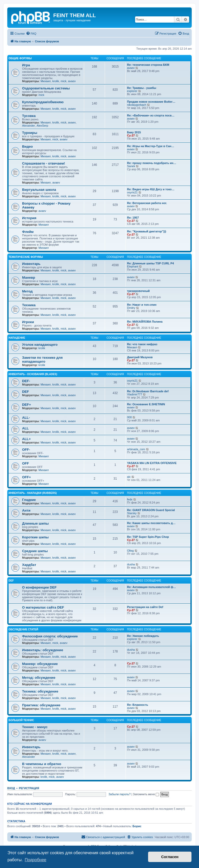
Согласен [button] (170, 857)
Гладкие (29, 500)
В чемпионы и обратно (42, 764)
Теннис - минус (35, 727)
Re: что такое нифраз (142, 344)
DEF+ (26, 405)
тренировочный (138, 291)
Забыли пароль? (120, 794)
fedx (130, 499)
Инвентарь (31, 264)
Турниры (30, 133)
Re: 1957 (133, 218)
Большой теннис (21, 720)
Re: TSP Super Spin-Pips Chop (148, 537)
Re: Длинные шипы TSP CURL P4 (150, 263)
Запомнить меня (146, 794)
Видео (27, 146)
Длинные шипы (35, 523)
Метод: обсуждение (39, 678)
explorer (132, 91)
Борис (137, 826)
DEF (25, 392)
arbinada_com (136, 449)
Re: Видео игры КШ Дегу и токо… (151, 189)
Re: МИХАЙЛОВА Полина (145, 322)
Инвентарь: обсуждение (43, 650)
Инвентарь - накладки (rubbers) (33, 493)
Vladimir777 (135, 394)
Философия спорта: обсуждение (50, 636)
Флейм (28, 232)
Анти (26, 510)
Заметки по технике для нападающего (42, 360)
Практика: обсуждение (41, 705)
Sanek (131, 166)
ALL (25, 428)
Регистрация (29, 788)
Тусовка (29, 116)
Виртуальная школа (39, 190)
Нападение (17, 338)
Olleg (130, 551)
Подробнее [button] (35, 860)
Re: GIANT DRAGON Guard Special (151, 510)
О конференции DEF (39, 587)
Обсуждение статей (23, 629)
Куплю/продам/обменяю (43, 102)
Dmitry (131, 308)
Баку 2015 (134, 132)
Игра (26, 65)
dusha (131, 564)
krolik (56, 81)
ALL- (26, 418)
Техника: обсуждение (40, 691)
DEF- (26, 381)
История (29, 218)
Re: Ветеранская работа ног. (147, 203)
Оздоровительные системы (46, 88)
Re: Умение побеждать (143, 636)
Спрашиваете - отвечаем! (44, 163)
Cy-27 (131, 135)
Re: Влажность (138, 705)
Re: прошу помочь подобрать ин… (152, 163)
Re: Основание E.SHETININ (146, 404)
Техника (29, 305)
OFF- (26, 450)
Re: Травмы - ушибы (142, 88)
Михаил (46, 81)
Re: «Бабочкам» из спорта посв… (151, 115)
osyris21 (132, 192)
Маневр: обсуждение (40, 664)
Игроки (28, 322)
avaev (72, 81)
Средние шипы (35, 551)
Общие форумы (20, 58)
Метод (27, 291)
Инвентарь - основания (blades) (33, 374)
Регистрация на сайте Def (145, 607)
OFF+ (26, 477)
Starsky (132, 513)
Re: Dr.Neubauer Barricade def (148, 391)
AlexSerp (42, 126)
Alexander (29, 126)
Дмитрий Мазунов (140, 357)
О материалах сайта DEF (43, 607)
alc (129, 477)
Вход (11, 788)
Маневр (29, 278)
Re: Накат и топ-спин (142, 305)
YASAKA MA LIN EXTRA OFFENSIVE (152, 463)
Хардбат (29, 565)
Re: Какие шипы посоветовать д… (151, 523)
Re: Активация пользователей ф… (152, 587)
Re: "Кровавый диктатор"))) (147, 231)
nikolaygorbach (137, 105)
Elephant (133, 266)
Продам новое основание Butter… (151, 102)
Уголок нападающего (40, 345)
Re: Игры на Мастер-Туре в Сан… (151, 146)
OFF (25, 463)
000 (129, 417)
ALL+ (26, 439)
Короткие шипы (35, 537)
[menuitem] (31, 34)
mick (64, 81)
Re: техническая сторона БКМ (148, 65)
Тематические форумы (26, 257)
